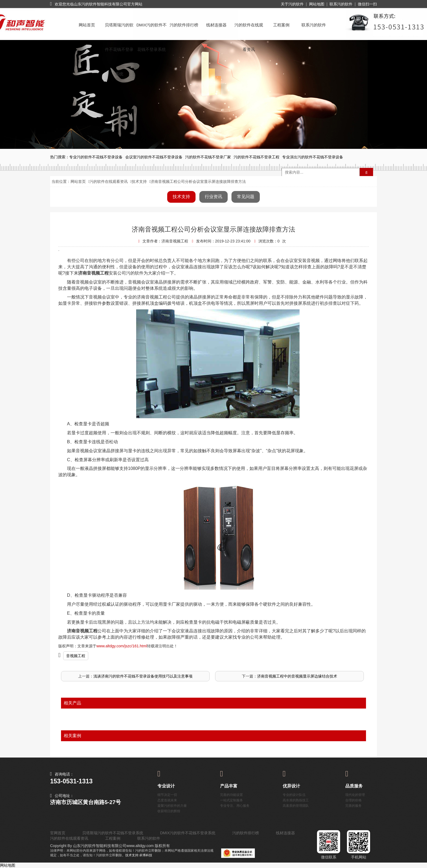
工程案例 (281, 25)
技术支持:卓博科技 (139, 855)
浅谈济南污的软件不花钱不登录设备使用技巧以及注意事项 (143, 676)
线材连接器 (216, 25)
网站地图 (317, 4)
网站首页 (87, 25)
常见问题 (246, 197)
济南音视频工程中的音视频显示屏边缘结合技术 (297, 676)
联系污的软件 (341, 4)
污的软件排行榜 (184, 25)
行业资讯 (213, 197)
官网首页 (58, 833)
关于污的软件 (292, 4)
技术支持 (139, 181)
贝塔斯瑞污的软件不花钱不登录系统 (119, 30)
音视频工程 (76, 656)
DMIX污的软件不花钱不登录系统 (152, 30)
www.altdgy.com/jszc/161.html (122, 646)
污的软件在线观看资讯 (249, 30)
